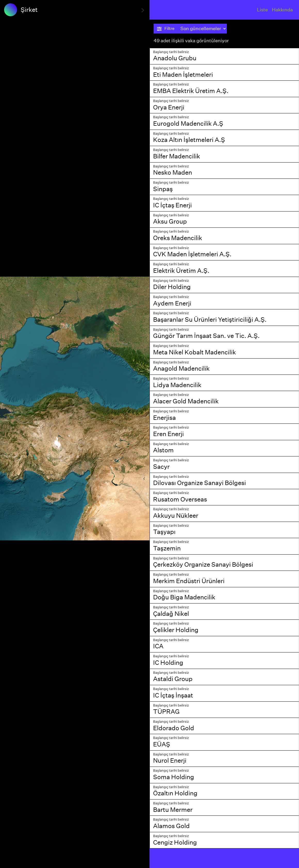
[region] (75, 434)
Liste (262, 10)
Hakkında (282, 10)
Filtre (166, 29)
